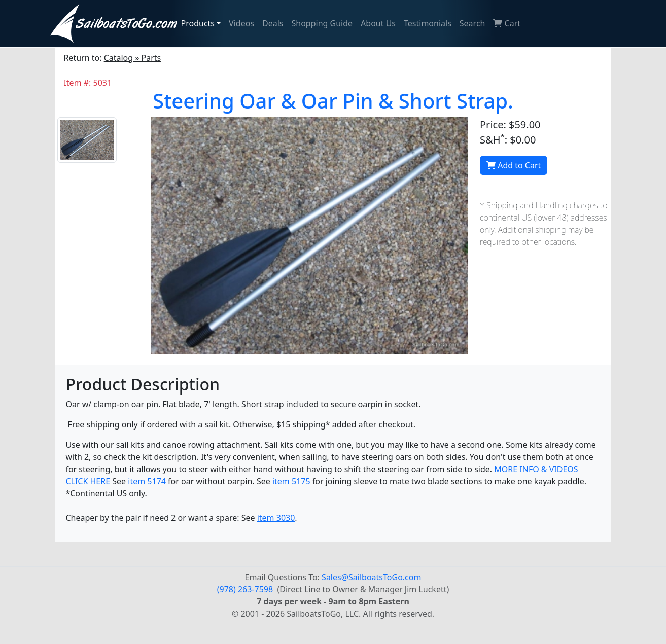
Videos (241, 23)
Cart (507, 23)
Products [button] (198, 23)
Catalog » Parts (133, 58)
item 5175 (291, 481)
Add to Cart (514, 165)
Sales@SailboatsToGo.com (371, 577)
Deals (273, 23)
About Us (378, 23)
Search (472, 23)
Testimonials (428, 23)
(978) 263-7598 (245, 589)
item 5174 (147, 481)
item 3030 (276, 518)
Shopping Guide (322, 23)
